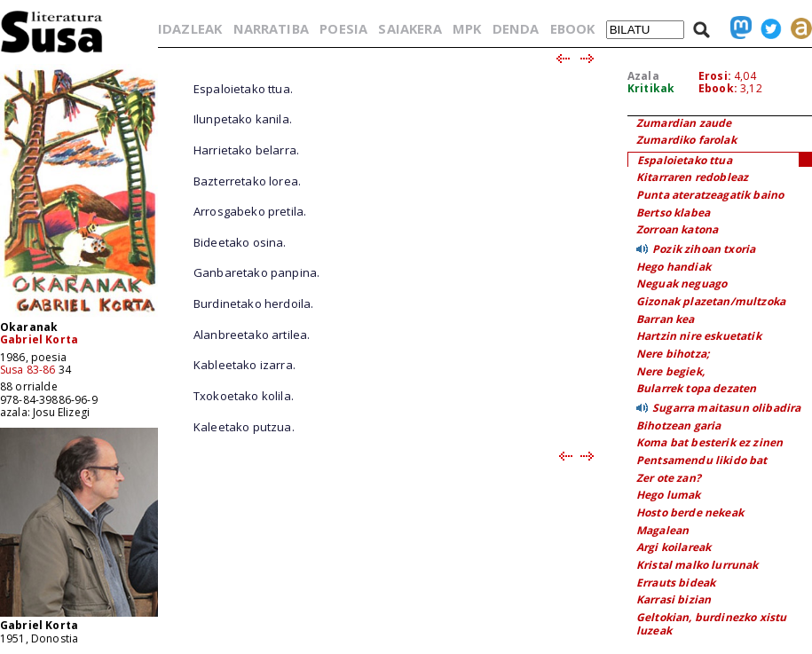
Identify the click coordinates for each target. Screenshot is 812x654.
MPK (467, 28)
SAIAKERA (410, 28)
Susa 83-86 (28, 370)
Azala (643, 76)
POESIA (343, 28)
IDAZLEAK (190, 28)
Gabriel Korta (39, 339)
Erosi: (715, 76)
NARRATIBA (271, 28)
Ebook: (718, 88)
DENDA (516, 28)
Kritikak (651, 88)
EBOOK (573, 28)
